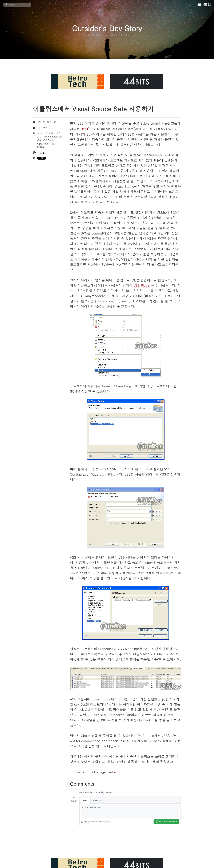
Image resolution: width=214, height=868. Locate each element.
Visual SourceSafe (53, 137)
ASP (59, 133)
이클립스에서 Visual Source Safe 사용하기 (93, 109)
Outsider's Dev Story (107, 28)
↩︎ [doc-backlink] (115, 772)
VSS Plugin (142, 285)
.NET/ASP (42, 127)
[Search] (17, 5)
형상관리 (41, 147)
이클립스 (51, 133)
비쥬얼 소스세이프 (46, 144)
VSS (39, 140)
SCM (84, 129)
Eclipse (41, 133)
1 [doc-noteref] (89, 128)
